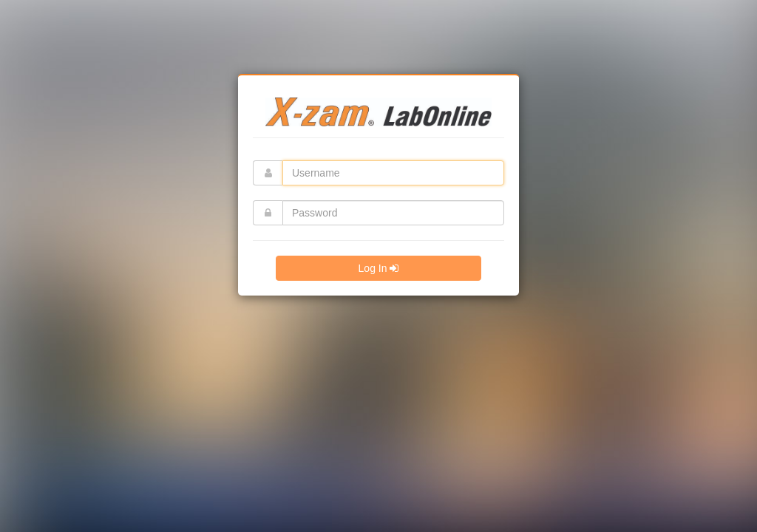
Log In (379, 268)
